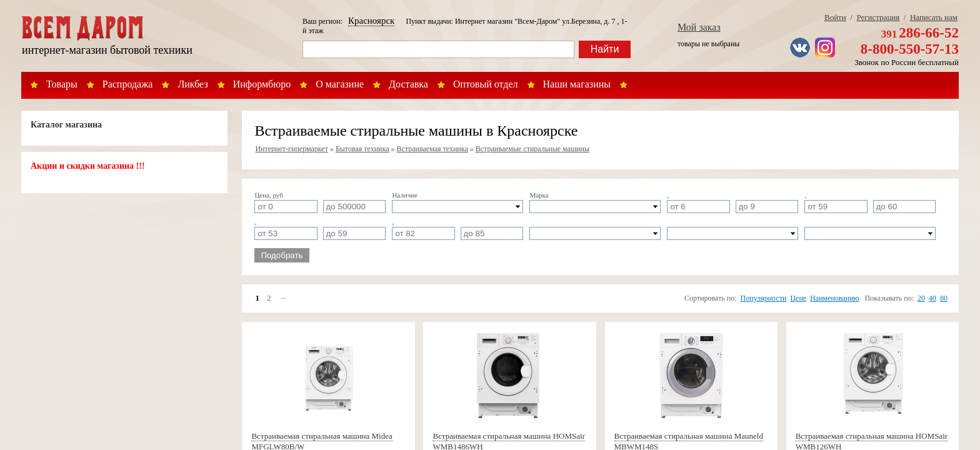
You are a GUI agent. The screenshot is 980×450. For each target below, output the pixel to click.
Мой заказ (699, 27)
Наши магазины (577, 84)
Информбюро (262, 84)
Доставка (408, 84)
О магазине (340, 84)
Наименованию (834, 298)
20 (921, 298)
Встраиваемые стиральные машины (532, 149)
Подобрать (282, 255)
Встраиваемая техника (432, 149)
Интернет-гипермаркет (292, 149)
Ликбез (192, 84)
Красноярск (371, 21)
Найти (605, 49)
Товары (62, 84)
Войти (835, 17)
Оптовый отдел (486, 84)
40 (932, 298)
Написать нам (934, 17)
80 (944, 298)
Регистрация (878, 17)
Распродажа (128, 84)
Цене (798, 298)
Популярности (764, 298)
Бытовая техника (362, 149)
